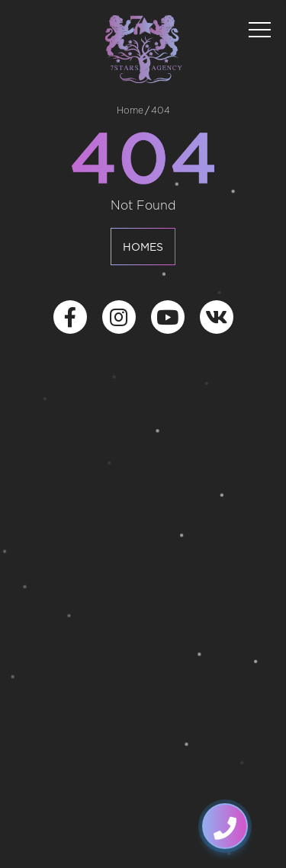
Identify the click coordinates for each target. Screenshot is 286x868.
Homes (143, 248)
